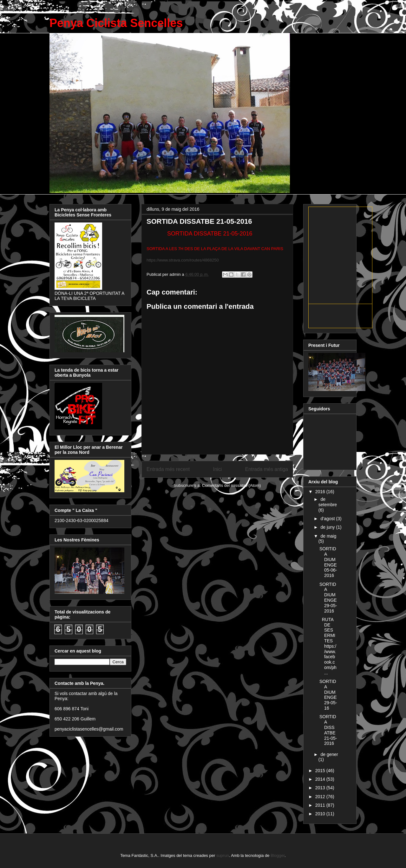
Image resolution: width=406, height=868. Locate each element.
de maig (328, 536)
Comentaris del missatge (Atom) (232, 485)
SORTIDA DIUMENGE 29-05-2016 (328, 598)
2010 (321, 814)
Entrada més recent (168, 469)
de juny (328, 527)
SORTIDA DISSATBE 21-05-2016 (328, 730)
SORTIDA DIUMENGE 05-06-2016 (328, 562)
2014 (321, 779)
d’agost (328, 519)
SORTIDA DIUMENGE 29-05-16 (328, 695)
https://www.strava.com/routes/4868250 (183, 260)
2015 (321, 771)
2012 (321, 797)
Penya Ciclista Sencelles (116, 23)
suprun (223, 855)
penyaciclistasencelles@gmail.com (89, 729)
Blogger (278, 855)
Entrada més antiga (267, 469)
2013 (321, 788)
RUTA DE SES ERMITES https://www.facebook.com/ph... (328, 646)
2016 (321, 492)
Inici (218, 469)
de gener (329, 754)
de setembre (328, 502)
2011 (321, 805)
